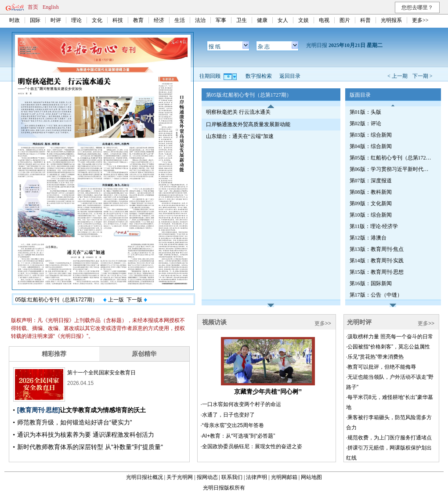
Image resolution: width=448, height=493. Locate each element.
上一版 (113, 300)
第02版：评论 (365, 123)
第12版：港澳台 (368, 238)
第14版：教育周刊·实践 (377, 261)
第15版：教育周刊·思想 (377, 272)
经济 (159, 20)
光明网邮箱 (284, 477)
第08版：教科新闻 (371, 192)
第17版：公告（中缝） (376, 295)
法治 (200, 20)
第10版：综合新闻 (371, 215)
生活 (180, 20)
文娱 (303, 20)
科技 (118, 20)
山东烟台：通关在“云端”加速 (240, 136)
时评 (56, 20)
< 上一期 (397, 76)
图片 (345, 20)
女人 (283, 20)
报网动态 (207, 477)
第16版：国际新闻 (371, 283)
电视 (324, 20)
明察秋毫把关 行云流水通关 (238, 112)
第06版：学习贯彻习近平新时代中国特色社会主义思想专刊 (391, 169)
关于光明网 (180, 477)
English (51, 7)
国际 (35, 20)
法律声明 (257, 477)
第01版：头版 (365, 112)
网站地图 (311, 477)
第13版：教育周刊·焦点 (377, 249)
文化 (97, 20)
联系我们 (232, 477)
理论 (76, 20)
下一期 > (423, 76)
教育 (138, 20)
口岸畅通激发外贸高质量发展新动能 (248, 124)
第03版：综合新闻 (371, 135)
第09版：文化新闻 (371, 203)
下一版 (137, 300)
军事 (221, 20)
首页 (33, 7)
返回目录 (290, 76)
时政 (14, 20)
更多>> (420, 20)
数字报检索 (259, 76)
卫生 (242, 20)
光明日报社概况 (145, 477)
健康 (262, 20)
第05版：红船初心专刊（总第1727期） (391, 158)
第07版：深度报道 (371, 181)
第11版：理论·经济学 (374, 226)
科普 (365, 20)
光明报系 (391, 20)
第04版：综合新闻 (371, 146)
